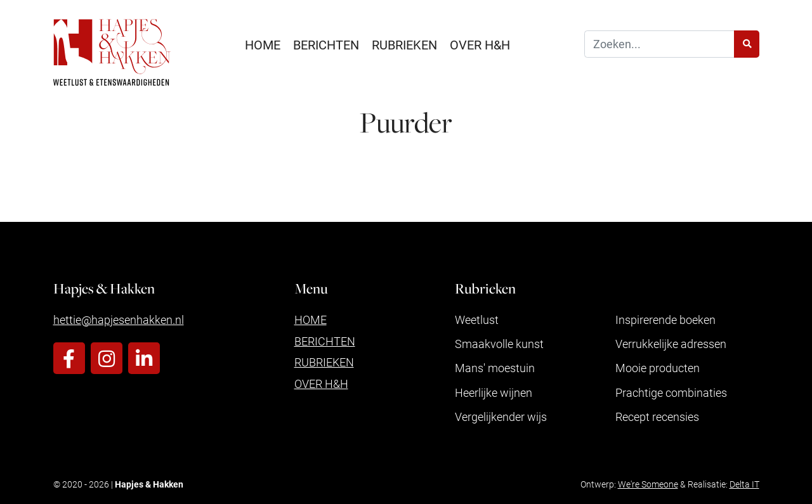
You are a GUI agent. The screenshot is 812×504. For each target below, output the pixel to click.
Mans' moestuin (495, 368)
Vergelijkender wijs (501, 417)
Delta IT (744, 484)
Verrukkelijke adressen (671, 344)
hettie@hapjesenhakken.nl (119, 320)
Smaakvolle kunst (499, 344)
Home (263, 44)
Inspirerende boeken (665, 320)
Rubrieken (404, 44)
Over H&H (480, 44)
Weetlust (477, 320)
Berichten (326, 44)
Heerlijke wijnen (494, 392)
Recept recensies (657, 417)
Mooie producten (658, 368)
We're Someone (648, 484)
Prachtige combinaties (671, 392)
